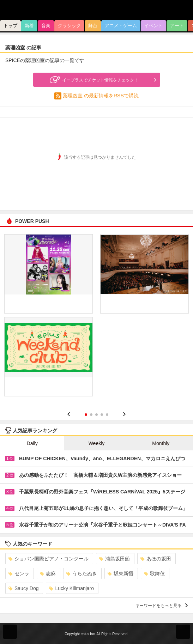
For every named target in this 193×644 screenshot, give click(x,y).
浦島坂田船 (114, 559)
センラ (19, 573)
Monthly (161, 443)
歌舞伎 (154, 573)
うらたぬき (82, 573)
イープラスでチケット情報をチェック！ (93, 80)
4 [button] (102, 415)
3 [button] (96, 415)
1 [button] (86, 415)
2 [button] (91, 415)
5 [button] (107, 415)
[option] (96, 318)
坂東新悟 (120, 573)
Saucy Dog (23, 588)
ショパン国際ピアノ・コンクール (49, 559)
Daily (32, 443)
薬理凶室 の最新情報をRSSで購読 (101, 96)
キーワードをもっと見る (161, 606)
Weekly (97, 443)
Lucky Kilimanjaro (71, 588)
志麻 (48, 573)
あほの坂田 (156, 559)
